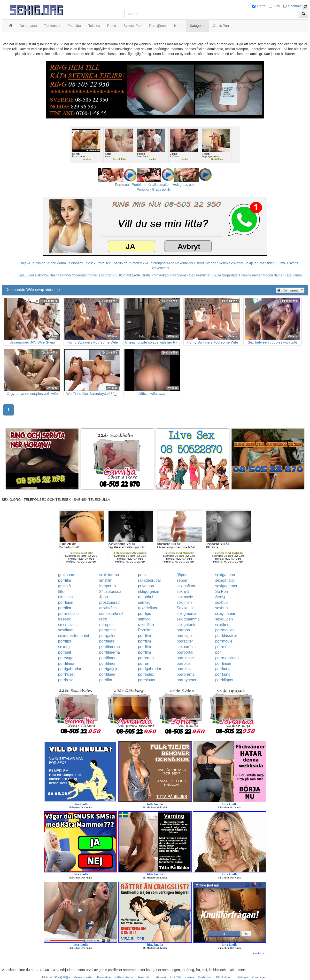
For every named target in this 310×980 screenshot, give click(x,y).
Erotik (136, 275)
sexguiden (224, 619)
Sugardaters (231, 275)
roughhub (146, 597)
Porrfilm (145, 630)
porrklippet (224, 680)
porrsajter (185, 636)
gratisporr (66, 575)
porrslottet (147, 680)
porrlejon (66, 602)
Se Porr (222, 592)
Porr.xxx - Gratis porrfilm (155, 189)
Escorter (105, 275)
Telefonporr (157, 263)
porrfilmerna (110, 647)
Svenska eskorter (230, 263)
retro (103, 619)
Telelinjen (38, 263)
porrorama (186, 674)
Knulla (216, 275)
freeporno (108, 586)
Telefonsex (75, 263)
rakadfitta (146, 625)
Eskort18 (294, 263)
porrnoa (183, 630)
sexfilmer (223, 625)
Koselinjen (120, 263)
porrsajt (65, 652)
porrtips (144, 614)
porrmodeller (69, 614)
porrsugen (67, 658)
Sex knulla (186, 608)
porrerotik (146, 658)
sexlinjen (184, 602)
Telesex (90, 263)
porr (218, 652)
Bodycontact (160, 268)
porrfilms (107, 641)
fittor (62, 592)
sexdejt (64, 647)
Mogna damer (273, 275)
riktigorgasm (149, 592)
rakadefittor (148, 608)
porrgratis (108, 630)
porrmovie (224, 641)
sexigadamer (226, 586)
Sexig (220, 597)
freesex (64, 619)
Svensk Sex (186, 275)
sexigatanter (187, 625)
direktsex (66, 597)
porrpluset (185, 658)
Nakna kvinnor (60, 275)
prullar (143, 575)
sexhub (221, 602)
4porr (104, 597)
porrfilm (65, 580)
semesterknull (111, 614)
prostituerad (110, 602)
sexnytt (183, 592)
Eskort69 (42, 275)
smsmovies (68, 625)
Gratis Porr (150, 275)
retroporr (107, 625)
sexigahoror (225, 575)
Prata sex (104, 263)
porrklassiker (226, 636)
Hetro (261, 6)
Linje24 (25, 263)
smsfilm (106, 580)
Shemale (295, 6)
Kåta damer (293, 275)
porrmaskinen (227, 658)
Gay (277, 6)
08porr (182, 575)
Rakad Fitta (168, 275)
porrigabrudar (70, 669)
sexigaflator (225, 580)
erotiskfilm (108, 608)
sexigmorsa (186, 614)
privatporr (146, 586)
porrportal (185, 652)
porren (144, 663)
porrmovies (225, 630)
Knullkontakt (122, 275)
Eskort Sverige (205, 263)
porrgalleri (108, 636)
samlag (144, 602)
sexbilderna (109, 575)
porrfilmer (108, 658)
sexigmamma (188, 619)
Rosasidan (266, 263)
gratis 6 (64, 586)
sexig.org (61, 977)
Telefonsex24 (138, 263)
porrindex (146, 674)
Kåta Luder (26, 275)
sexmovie (185, 597)
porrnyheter (186, 680)
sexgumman (226, 614)
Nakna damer (252, 275)
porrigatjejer (109, 669)
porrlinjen (223, 663)
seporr (182, 580)
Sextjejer (251, 263)
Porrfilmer (203, 275)
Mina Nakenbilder (180, 263)
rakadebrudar (150, 580)
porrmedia (224, 647)
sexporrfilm (186, 647)
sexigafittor (186, 586)
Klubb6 (281, 263)
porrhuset (66, 674)
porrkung (223, 669)
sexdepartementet (74, 636)
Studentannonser (85, 275)
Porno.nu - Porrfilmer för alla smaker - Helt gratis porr (155, 185)
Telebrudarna (56, 263)
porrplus (184, 663)
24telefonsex (110, 592)
